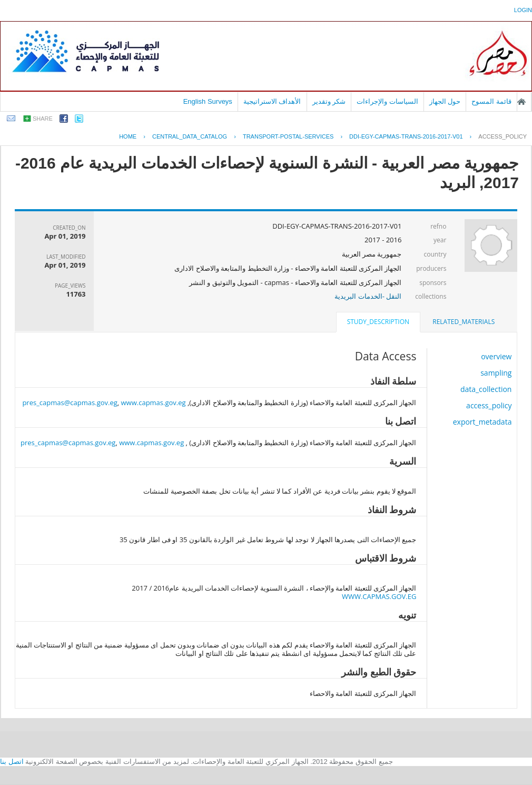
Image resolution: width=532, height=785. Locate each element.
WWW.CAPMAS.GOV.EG (379, 596)
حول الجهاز (445, 101)
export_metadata (482, 422)
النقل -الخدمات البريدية (368, 296)
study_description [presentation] (378, 322)
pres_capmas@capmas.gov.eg (70, 403)
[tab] (464, 322)
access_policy (503, 136)
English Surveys (208, 101)
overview (496, 356)
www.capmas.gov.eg (154, 403)
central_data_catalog (190, 136)
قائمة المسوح (491, 101)
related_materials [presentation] (464, 322)
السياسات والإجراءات (387, 101)
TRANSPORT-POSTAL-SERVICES (288, 136)
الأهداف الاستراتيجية (272, 101)
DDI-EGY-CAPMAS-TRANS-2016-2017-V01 (406, 136)
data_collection (486, 389)
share (43, 119)
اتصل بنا (12, 762)
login (523, 10)
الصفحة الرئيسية (521, 102)
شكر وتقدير (329, 101)
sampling (496, 373)
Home (128, 136)
